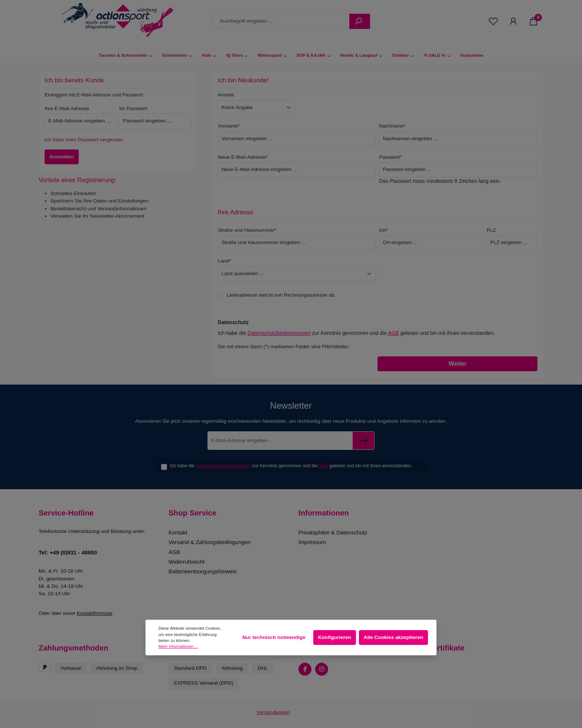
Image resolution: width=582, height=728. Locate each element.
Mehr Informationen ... (178, 646)
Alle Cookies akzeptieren (393, 637)
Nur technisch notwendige (274, 637)
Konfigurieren (335, 637)
